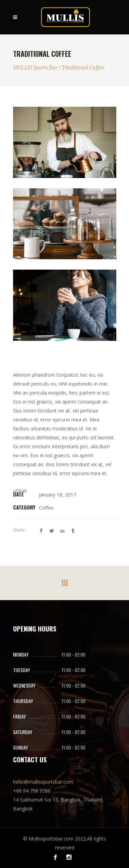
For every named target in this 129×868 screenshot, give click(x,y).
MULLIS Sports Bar (35, 68)
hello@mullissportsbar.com (43, 782)
